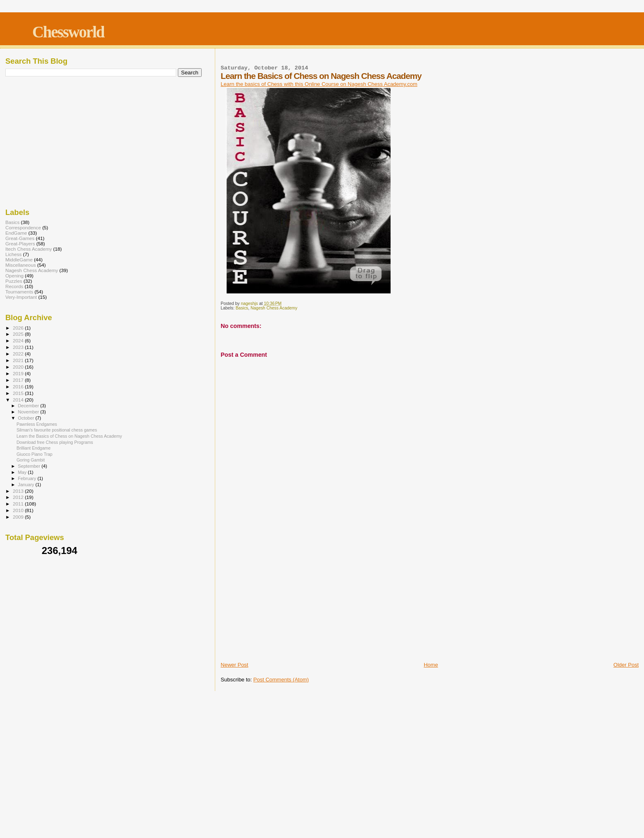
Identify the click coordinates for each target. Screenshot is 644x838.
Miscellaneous (21, 265)
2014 (19, 400)
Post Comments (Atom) (281, 680)
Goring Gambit (31, 460)
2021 (19, 360)
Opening (14, 276)
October (27, 418)
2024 (19, 341)
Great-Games (20, 238)
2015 (19, 393)
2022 (19, 354)
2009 (19, 517)
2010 (19, 510)
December (29, 406)
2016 (19, 387)
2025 (19, 334)
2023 (19, 347)
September (30, 466)
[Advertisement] (430, 599)
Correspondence (23, 227)
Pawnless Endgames (37, 424)
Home (431, 665)
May (23, 472)
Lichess (14, 254)
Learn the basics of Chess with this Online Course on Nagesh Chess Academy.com (319, 84)
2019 (19, 373)
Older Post (626, 665)
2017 (19, 380)
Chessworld (68, 32)
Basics (242, 308)
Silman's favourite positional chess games (57, 430)
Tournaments (19, 292)
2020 (19, 367)
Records (14, 286)
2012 (19, 497)
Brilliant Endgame (33, 448)
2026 (19, 328)
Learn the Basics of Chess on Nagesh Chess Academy (69, 436)
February (28, 478)
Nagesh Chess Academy (274, 308)
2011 (19, 504)
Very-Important (21, 297)
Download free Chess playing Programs (55, 442)
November (29, 412)
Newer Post (234, 665)
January (27, 485)
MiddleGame (19, 260)
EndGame (16, 233)
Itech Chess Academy (29, 249)
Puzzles (14, 281)
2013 (19, 491)
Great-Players (20, 244)
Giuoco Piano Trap (34, 454)
